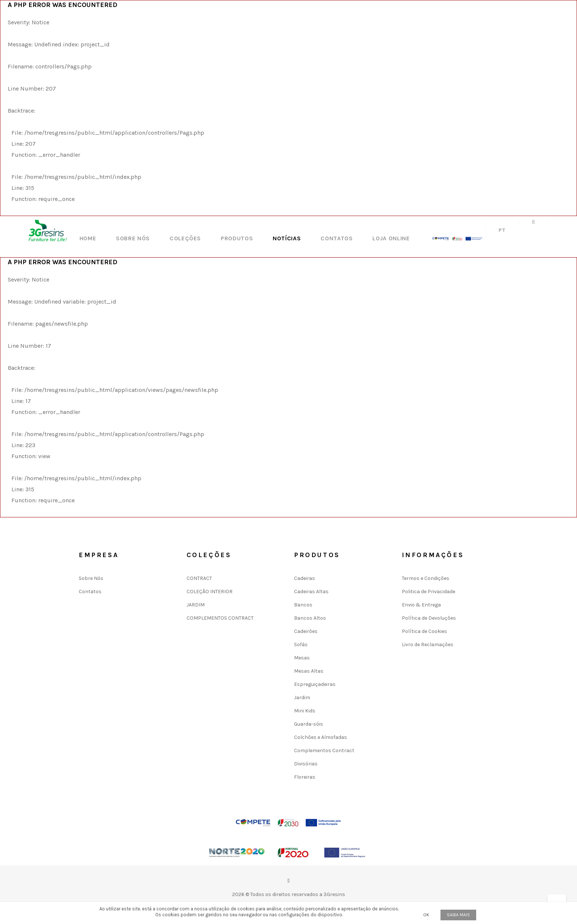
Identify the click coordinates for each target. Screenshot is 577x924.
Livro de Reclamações (428, 645)
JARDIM (196, 605)
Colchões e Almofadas (321, 737)
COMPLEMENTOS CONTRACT (220, 618)
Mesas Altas (309, 671)
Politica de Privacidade (429, 592)
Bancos (303, 605)
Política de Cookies (424, 631)
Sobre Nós (133, 238)
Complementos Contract (324, 750)
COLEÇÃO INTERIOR (210, 592)
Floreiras (305, 777)
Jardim (302, 698)
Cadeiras (305, 578)
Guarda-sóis (309, 724)
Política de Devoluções (429, 618)
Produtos (237, 238)
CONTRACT (199, 578)
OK (426, 915)
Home (88, 238)
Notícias (287, 238)
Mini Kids (305, 711)
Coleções (185, 238)
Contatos (337, 238)
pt (502, 230)
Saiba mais (458, 915)
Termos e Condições (426, 578)
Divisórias (306, 764)
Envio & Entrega (421, 605)
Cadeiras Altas (311, 592)
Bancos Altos (310, 618)
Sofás (301, 645)
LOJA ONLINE (391, 238)
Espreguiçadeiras (315, 684)
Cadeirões (306, 631)
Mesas (302, 658)
